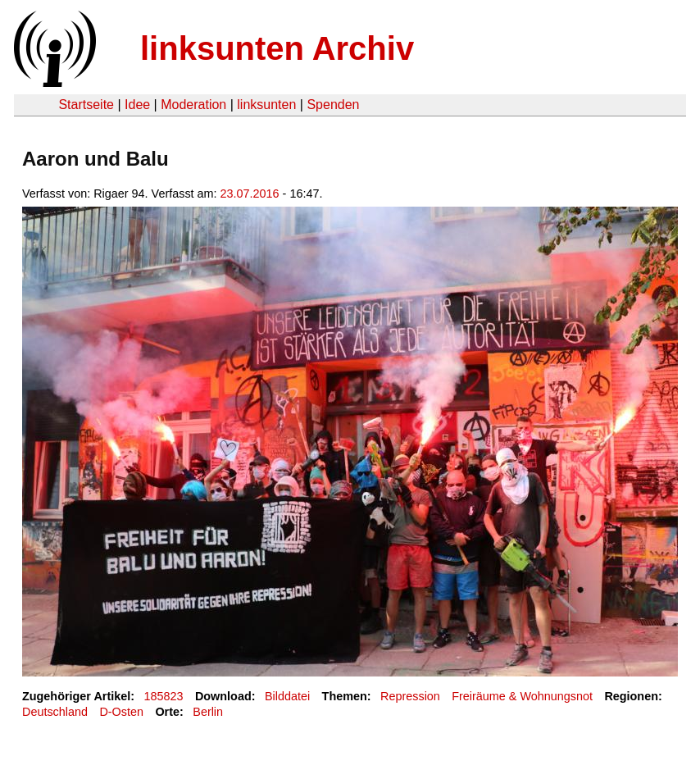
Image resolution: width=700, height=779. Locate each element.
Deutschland (55, 712)
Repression (410, 696)
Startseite (86, 105)
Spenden (333, 105)
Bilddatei (287, 696)
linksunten (266, 105)
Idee (137, 105)
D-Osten (121, 712)
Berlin (208, 712)
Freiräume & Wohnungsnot (522, 696)
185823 (164, 696)
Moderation (193, 105)
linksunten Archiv (277, 48)
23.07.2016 (250, 194)
